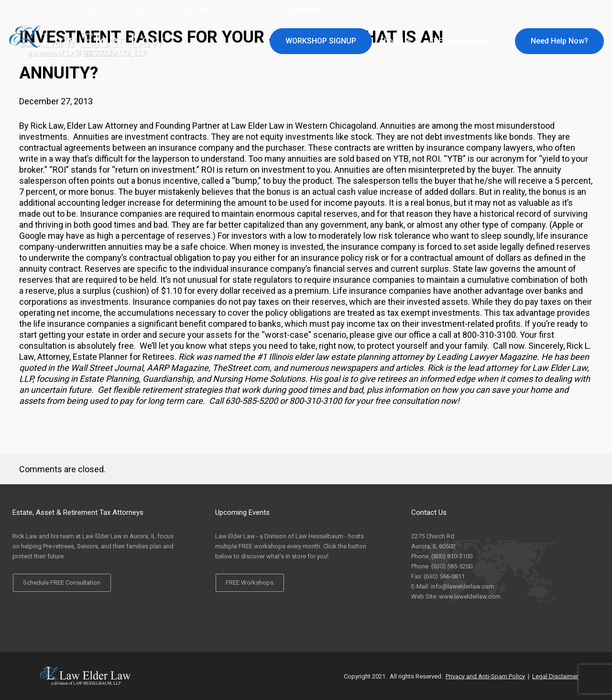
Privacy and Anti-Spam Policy (485, 676)
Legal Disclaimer (555, 676)
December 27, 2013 (56, 101)
